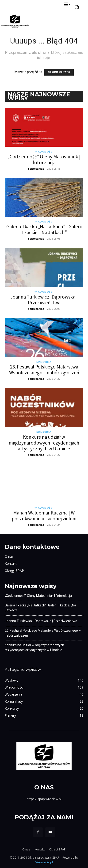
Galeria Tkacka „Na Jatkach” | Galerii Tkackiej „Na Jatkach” (44, 230)
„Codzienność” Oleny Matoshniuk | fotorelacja (44, 160)
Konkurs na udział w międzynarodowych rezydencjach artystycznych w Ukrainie (44, 443)
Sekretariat (36, 169)
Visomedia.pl (44, 862)
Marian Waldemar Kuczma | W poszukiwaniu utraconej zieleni (44, 516)
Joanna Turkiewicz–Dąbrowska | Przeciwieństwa (44, 300)
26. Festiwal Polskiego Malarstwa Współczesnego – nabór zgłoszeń (44, 370)
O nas (9, 556)
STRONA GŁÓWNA (59, 72)
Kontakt (11, 563)
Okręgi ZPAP (14, 571)
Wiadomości (44, 152)
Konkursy (44, 362)
